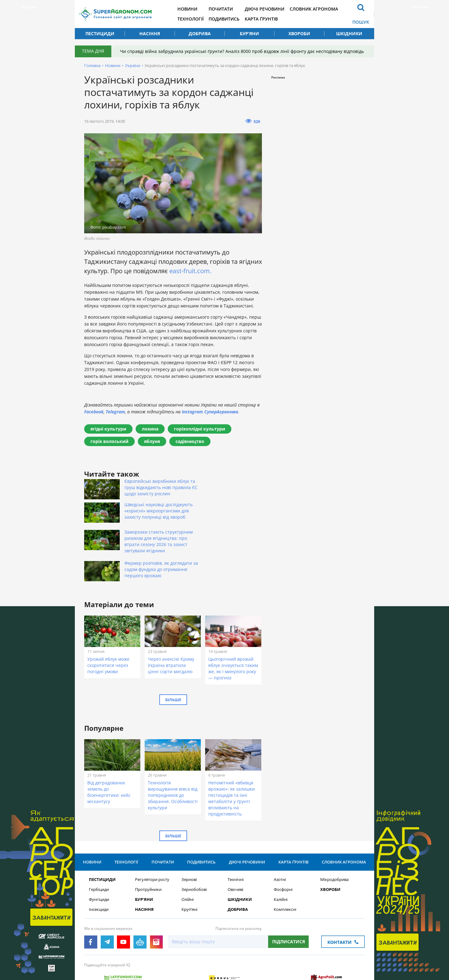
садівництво (190, 441)
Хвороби (299, 33)
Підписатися (289, 908)
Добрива (200, 33)
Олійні (188, 866)
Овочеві (235, 856)
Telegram (115, 412)
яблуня (152, 441)
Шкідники (349, 33)
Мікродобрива (334, 846)
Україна (133, 65)
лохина (150, 429)
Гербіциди (99, 856)
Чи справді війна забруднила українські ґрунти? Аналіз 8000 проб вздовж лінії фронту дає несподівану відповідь (243, 51)
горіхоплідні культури (200, 429)
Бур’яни (249, 33)
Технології (194, 19)
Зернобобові (194, 856)
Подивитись (229, 19)
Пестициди (100, 33)
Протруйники (148, 856)
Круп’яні (189, 875)
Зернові (189, 846)
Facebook (94, 412)
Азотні (280, 846)
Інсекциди (99, 875)
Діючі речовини (270, 9)
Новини (191, 9)
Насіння (150, 33)
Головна (92, 65)
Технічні (236, 846)
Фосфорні (283, 856)
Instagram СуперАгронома (210, 412)
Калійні (281, 866)
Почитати (225, 9)
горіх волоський (109, 441)
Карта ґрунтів (267, 19)
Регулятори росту (152, 846)
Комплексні (285, 875)
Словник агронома (320, 9)
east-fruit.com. (190, 271)
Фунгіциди (99, 866)
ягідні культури (108, 429)
